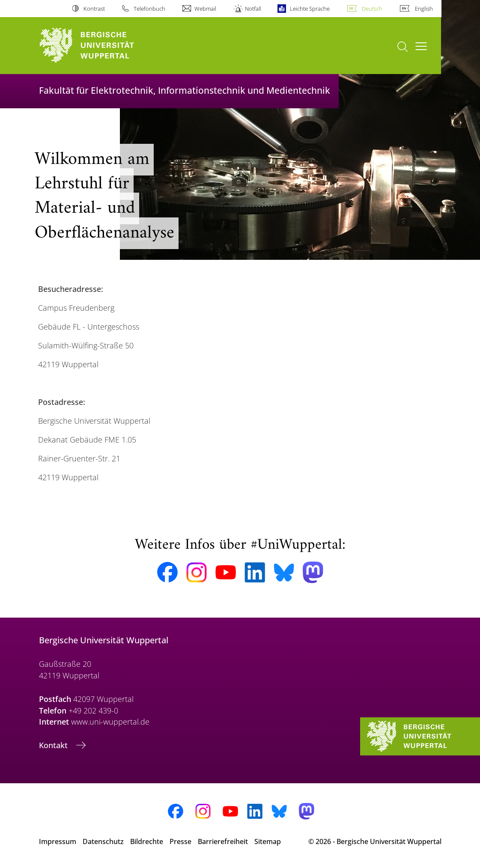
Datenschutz (103, 841)
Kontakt (54, 745)
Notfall (253, 9)
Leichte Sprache (310, 9)
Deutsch (372, 9)
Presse (180, 841)
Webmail (205, 9)
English (424, 9)
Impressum (58, 841)
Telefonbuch (149, 9)
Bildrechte (147, 841)
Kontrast (94, 9)
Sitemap (268, 841)
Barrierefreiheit (223, 841)
